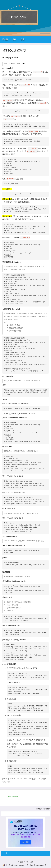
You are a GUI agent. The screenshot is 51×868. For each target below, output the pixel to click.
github (24, 64)
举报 (8, 782)
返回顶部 (47, 809)
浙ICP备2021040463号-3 (39, 865)
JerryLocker (19, 17)
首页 (14, 39)
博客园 (5, 39)
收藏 (4, 782)
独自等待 (12, 64)
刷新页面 (39, 809)
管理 (22, 39)
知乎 (18, 64)
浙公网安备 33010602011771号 (16, 865)
